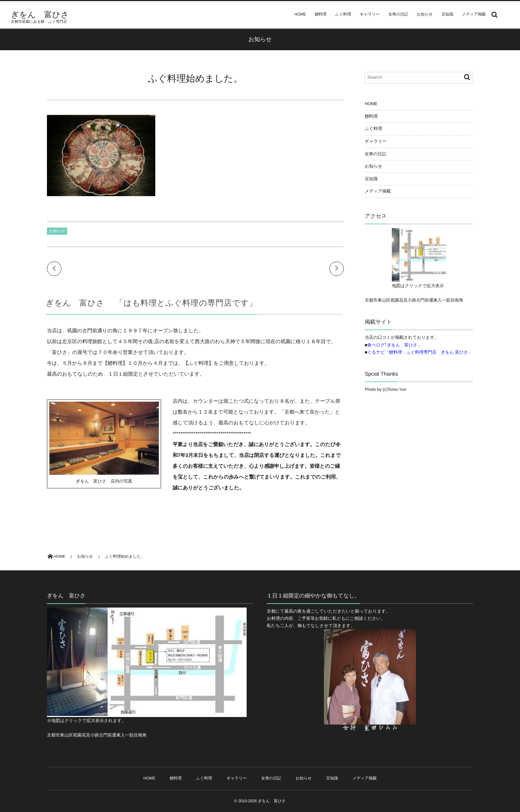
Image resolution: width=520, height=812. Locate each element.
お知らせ (425, 14)
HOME (300, 14)
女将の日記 (398, 14)
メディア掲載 (474, 14)
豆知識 (447, 14)
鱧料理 (321, 14)
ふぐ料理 (343, 14)
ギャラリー (370, 14)
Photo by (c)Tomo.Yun (385, 389)
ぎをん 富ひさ (40, 15)
